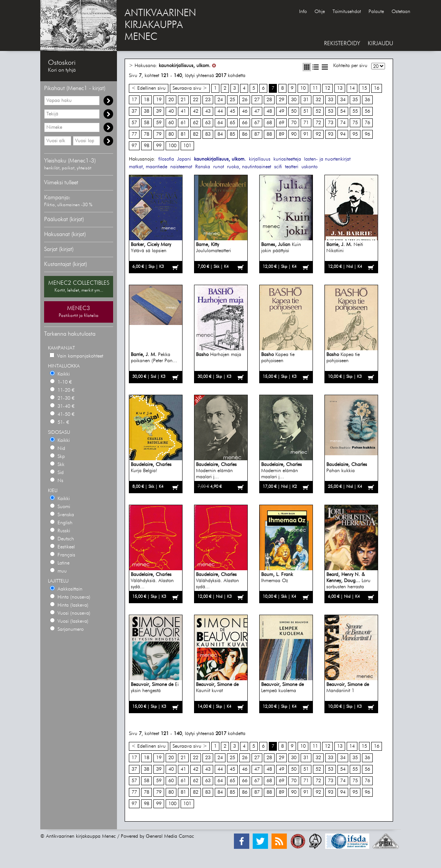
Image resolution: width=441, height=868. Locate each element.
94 (343, 134)
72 (318, 123)
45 (232, 111)
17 (134, 100)
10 (303, 88)
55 (355, 111)
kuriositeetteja (287, 159)
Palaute (376, 12)
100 (172, 146)
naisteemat (181, 167)
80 (171, 134)
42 (196, 111)
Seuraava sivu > (190, 88)
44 (220, 111)
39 (159, 111)
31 (306, 100)
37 (134, 111)
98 (146, 146)
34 (343, 100)
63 (208, 123)
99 (159, 146)
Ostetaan (401, 12)
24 (220, 100)
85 (232, 134)
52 (318, 111)
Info (303, 12)
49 (281, 111)
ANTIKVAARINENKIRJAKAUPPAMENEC (160, 25)
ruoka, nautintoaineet (249, 167)
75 (355, 123)
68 (269, 123)
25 (232, 100)
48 (269, 111)
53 (331, 111)
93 (331, 134)
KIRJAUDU (380, 43)
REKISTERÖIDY (342, 43)
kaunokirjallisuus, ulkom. (185, 66)
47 (257, 111)
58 (146, 123)
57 (134, 123)
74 (343, 123)
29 (281, 100)
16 (377, 88)
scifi (278, 167)
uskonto (309, 167)
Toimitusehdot (347, 12)
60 (171, 123)
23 (208, 100)
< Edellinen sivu (149, 88)
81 (183, 134)
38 (146, 111)
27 (257, 100)
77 (134, 134)
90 (294, 134)
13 (340, 88)
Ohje (320, 12)
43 (208, 111)
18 (146, 100)
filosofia (166, 159)
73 (331, 123)
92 (318, 134)
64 (220, 123)
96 (367, 134)
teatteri (292, 167)
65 (232, 123)
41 (183, 111)
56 (367, 111)
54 (343, 111)
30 (294, 100)
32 (318, 100)
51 (306, 111)
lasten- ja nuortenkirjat (327, 159)
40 (171, 111)
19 (159, 100)
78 (146, 134)
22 (196, 100)
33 (331, 100)
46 (245, 111)
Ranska (203, 167)
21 (183, 100)
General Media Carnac (170, 836)
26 (245, 100)
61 (183, 123)
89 (281, 134)
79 (159, 134)
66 (245, 123)
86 (245, 134)
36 (367, 100)
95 (355, 134)
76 (367, 123)
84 (220, 134)
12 (327, 88)
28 (269, 100)
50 (294, 111)
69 (281, 123)
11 (315, 88)
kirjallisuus (260, 159)
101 (187, 146)
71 (306, 123)
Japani (184, 159)
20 (171, 100)
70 (294, 123)
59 (159, 123)
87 (257, 134)
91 (306, 134)
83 (208, 134)
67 (257, 123)
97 (134, 146)
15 (364, 88)
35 (355, 100)
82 (196, 134)
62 (196, 123)
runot (219, 167)
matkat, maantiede (148, 167)
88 (269, 134)
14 (352, 88)
